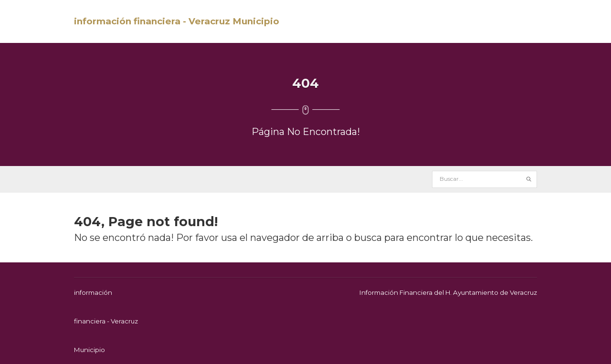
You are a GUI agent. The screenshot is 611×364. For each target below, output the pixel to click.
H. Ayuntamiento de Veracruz (491, 292)
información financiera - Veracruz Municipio (177, 21)
